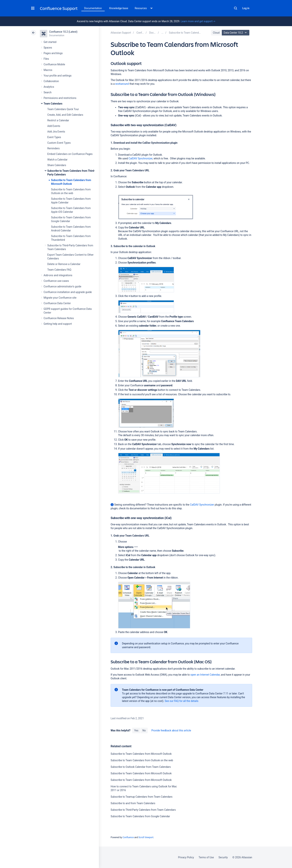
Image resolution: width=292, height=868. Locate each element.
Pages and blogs (53, 53)
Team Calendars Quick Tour (63, 109)
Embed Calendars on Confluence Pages (70, 154)
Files (46, 59)
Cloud (216, 33)
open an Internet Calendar (205, 675)
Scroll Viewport (146, 837)
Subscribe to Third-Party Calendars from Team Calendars (143, 810)
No (144, 730)
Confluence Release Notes (59, 318)
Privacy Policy (186, 857)
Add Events (54, 126)
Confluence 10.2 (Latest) (63, 32)
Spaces (48, 48)
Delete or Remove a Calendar (64, 264)
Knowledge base (119, 8)
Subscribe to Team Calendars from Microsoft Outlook (141, 754)
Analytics (49, 87)
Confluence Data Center (57, 303)
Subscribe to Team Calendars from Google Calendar (140, 816)
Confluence (128, 837)
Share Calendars (57, 165)
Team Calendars (53, 104)
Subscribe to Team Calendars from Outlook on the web (142, 760)
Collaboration (51, 81)
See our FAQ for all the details (181, 701)
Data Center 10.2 (236, 33)
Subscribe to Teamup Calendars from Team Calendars (142, 797)
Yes (136, 730)
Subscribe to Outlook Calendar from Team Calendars (141, 767)
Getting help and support (58, 324)
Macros (48, 70)
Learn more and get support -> (198, 21)
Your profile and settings (58, 76)
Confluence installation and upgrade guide (68, 292)
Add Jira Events (56, 132)
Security (223, 857)
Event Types (54, 137)
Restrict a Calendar (58, 120)
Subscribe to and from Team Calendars (133, 803)
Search (236, 8)
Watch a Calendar (57, 160)
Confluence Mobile (54, 64)
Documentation (93, 8)
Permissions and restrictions (60, 98)
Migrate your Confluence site (60, 298)
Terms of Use (206, 857)
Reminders (53, 148)
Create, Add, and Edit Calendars (65, 115)
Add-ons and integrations (58, 275)
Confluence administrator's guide (62, 286)
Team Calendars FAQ (59, 270)
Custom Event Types (59, 143)
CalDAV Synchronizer (140, 158)
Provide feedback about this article (171, 730)
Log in (246, 8)
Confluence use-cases (56, 281)
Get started (50, 42)
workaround (122, 84)
